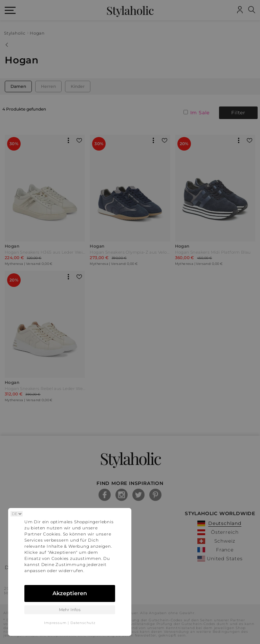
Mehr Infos (70, 610)
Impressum (55, 623)
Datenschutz (83, 623)
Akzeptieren (70, 593)
